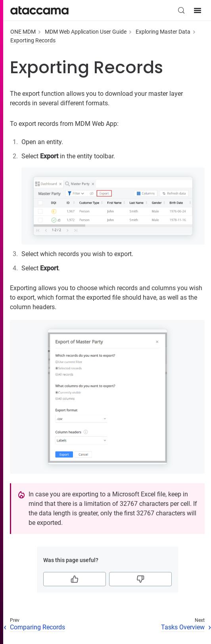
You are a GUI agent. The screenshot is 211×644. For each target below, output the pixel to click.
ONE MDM (23, 32)
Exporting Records (33, 40)
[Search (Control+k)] (181, 10)
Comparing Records (37, 627)
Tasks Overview (183, 627)
